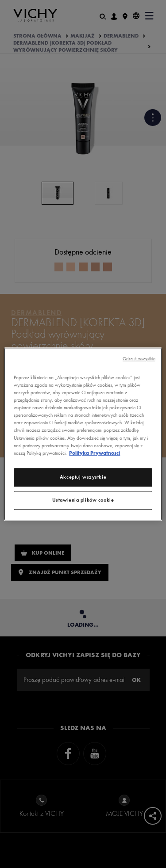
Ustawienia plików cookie (83, 500)
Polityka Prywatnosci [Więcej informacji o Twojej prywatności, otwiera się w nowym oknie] (95, 453)
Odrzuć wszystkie (139, 359)
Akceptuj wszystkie (83, 477)
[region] (83, 434)
